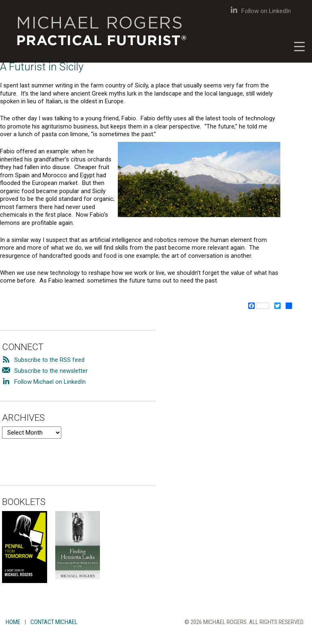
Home (13, 622)
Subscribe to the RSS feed (49, 360)
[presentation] (64, 455)
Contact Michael (54, 622)
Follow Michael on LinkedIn (50, 382)
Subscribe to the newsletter (51, 371)
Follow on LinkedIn (261, 11)
